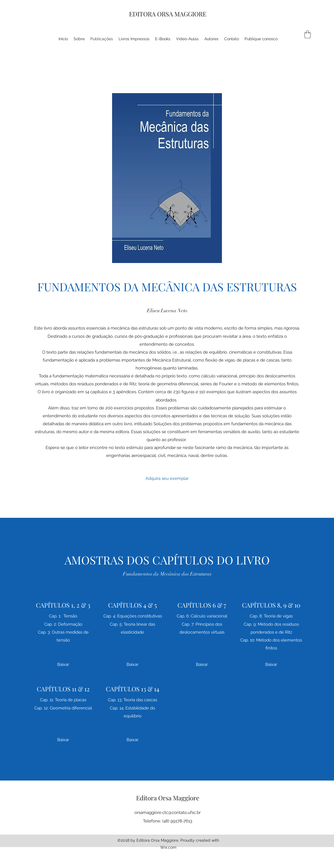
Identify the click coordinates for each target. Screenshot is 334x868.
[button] (308, 34)
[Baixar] (63, 664)
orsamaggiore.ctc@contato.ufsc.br (168, 813)
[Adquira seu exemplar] (167, 479)
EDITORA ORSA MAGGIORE (168, 14)
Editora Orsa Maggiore (168, 798)
